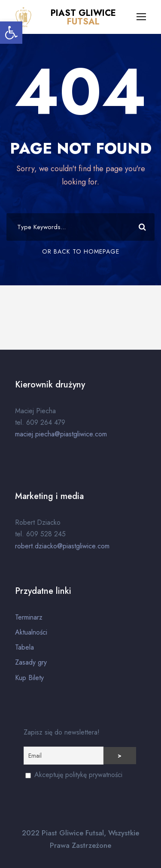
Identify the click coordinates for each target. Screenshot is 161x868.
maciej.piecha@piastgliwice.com (61, 434)
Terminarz (29, 617)
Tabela (24, 647)
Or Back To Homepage (81, 251)
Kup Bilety (29, 678)
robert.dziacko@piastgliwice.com (62, 546)
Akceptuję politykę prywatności (74, 775)
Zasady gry (31, 662)
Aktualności (31, 632)
